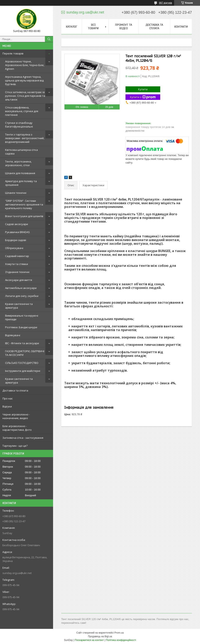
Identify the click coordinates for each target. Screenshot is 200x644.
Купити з (143, 97)
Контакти (181, 27)
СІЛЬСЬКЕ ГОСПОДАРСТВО (22, 363)
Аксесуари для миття (19, 280)
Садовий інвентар (17, 256)
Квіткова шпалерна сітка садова (21, 152)
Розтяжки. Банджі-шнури (21, 327)
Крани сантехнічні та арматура (19, 306)
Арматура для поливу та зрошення (21, 183)
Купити (143, 89)
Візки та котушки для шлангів (24, 216)
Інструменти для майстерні (23, 371)
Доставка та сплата (15, 390)
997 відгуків (166, 3)
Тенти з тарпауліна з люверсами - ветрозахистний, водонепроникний (25, 138)
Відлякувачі (13, 335)
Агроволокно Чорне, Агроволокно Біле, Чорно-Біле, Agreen (25, 65)
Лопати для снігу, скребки (22, 296)
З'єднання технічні (17, 272)
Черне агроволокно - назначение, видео (16, 416)
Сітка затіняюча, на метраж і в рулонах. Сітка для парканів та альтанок (25, 96)
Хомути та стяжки (17, 264)
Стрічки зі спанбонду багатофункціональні (19, 125)
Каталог (72, 27)
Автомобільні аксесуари (21, 288)
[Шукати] (49, 39)
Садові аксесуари (17, 224)
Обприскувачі (14, 248)
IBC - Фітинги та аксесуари (22, 343)
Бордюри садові (16, 240)
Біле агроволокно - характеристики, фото (17, 428)
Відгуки (7, 406)
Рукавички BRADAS (17, 232)
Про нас (8, 398)
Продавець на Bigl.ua (100, 636)
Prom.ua (119, 633)
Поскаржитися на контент (89, 640)
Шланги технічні (16, 193)
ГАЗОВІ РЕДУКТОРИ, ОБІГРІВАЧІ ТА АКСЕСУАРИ (25, 353)
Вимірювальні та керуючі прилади (22, 317)
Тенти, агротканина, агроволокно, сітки (18, 163)
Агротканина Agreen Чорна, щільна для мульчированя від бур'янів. (24, 80)
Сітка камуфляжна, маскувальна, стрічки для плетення (22, 111)
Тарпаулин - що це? (15, 446)
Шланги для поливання (20, 173)
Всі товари (93, 27)
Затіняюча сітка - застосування (23, 438)
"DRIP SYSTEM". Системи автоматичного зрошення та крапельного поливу (24, 204)
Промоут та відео (124, 27)
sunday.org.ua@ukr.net (17, 573)
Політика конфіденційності (121, 640)
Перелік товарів (13, 53)
